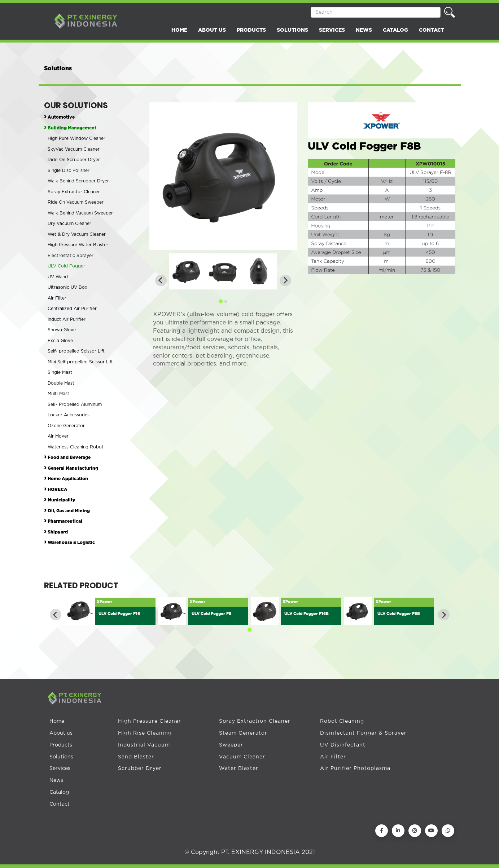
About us (61, 733)
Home (57, 721)
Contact (60, 804)
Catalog (59, 792)
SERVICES (332, 30)
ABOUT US (212, 30)
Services (60, 769)
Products (61, 745)
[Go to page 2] (226, 301)
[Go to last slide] (56, 615)
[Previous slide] (161, 280)
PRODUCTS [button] (251, 30)
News (56, 780)
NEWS (364, 30)
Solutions (61, 757)
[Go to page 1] (221, 302)
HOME (179, 30)
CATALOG (395, 30)
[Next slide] (285, 280)
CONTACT (432, 30)
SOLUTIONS (292, 30)
